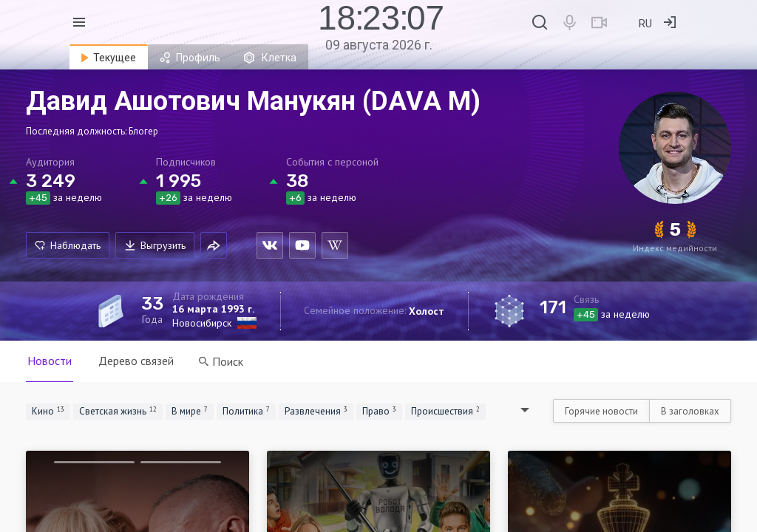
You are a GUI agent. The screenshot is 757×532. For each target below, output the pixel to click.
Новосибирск (202, 323)
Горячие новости (601, 411)
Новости (50, 361)
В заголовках (690, 411)
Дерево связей (136, 361)
